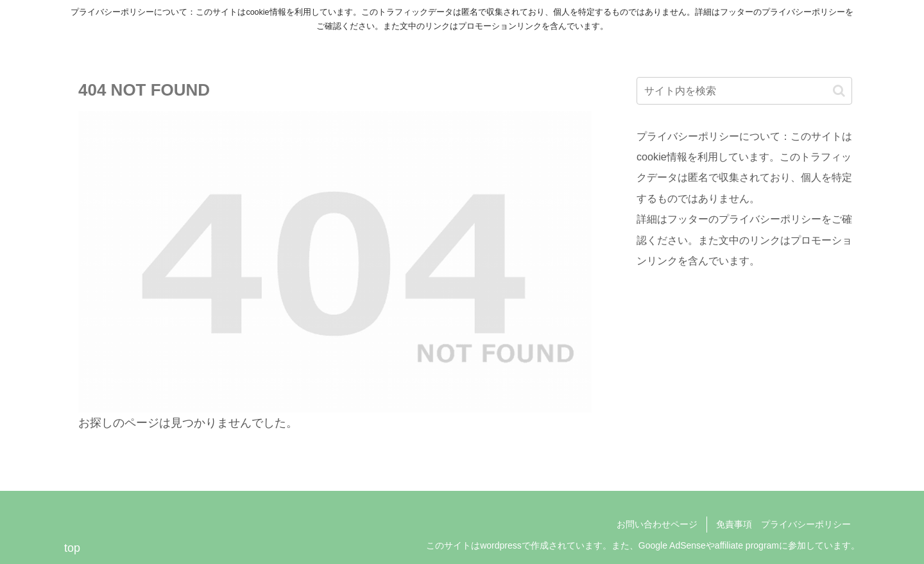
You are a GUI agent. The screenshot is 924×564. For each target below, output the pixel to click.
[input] (744, 91)
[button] (839, 91)
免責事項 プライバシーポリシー (783, 524)
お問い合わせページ (657, 524)
